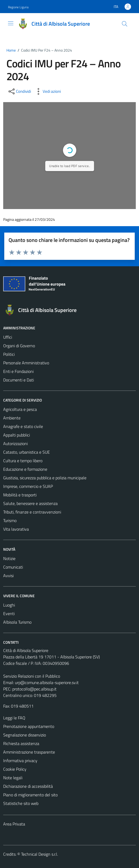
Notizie (9, 558)
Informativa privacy (20, 761)
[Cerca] (125, 24)
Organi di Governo (19, 346)
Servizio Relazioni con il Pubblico (32, 676)
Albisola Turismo (17, 622)
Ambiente (12, 418)
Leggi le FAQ (14, 718)
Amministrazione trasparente (29, 752)
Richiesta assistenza (21, 743)
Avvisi (8, 576)
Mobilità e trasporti (20, 495)
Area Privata (14, 824)
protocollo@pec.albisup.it (34, 689)
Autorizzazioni (15, 443)
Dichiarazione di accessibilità (28, 786)
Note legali (13, 778)
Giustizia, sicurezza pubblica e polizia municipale (45, 478)
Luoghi (9, 605)
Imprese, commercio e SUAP (28, 486)
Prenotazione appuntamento (29, 726)
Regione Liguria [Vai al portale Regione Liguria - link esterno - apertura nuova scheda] (18, 7)
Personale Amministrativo (26, 363)
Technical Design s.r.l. (39, 854)
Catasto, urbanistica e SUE (27, 452)
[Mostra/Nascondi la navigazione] (11, 23)
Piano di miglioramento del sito (30, 795)
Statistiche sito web (21, 803)
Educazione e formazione (25, 469)
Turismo (10, 520)
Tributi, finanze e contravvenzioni (32, 512)
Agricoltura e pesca (20, 409)
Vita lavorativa (16, 529)
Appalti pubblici (17, 435)
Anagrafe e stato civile (23, 426)
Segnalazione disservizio (25, 735)
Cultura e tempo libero (23, 461)
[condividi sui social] (19, 91)
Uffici (8, 337)
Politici (9, 354)
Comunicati (13, 567)
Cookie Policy (15, 769)
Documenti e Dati (19, 380)
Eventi (9, 614)
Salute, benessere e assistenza (30, 503)
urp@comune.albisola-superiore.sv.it (47, 682)
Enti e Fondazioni (18, 371)
